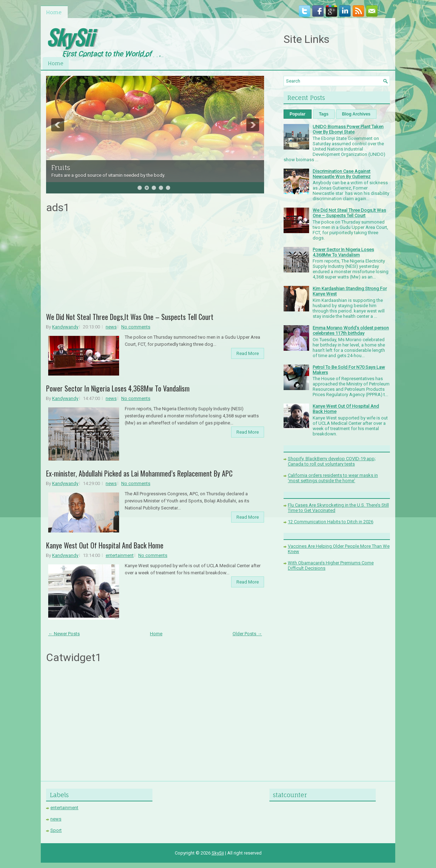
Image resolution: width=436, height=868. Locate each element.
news (111, 327)
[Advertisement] (155, 265)
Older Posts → (247, 634)
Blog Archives (356, 114)
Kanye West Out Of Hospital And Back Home (105, 545)
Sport (56, 830)
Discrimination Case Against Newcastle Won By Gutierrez (342, 174)
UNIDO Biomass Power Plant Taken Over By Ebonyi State (348, 129)
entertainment (120, 555)
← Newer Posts (64, 634)
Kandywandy (65, 327)
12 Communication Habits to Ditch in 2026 (331, 522)
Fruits (61, 168)
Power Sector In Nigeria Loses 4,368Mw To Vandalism (118, 388)
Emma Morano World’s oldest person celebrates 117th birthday (351, 331)
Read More (248, 353)
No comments (136, 327)
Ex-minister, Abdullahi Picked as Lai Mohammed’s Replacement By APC (139, 473)
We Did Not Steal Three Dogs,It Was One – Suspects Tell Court (130, 317)
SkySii (70, 37)
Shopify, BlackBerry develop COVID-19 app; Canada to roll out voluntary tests (332, 461)
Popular (298, 114)
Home (54, 12)
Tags (324, 114)
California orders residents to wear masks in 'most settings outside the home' (333, 478)
